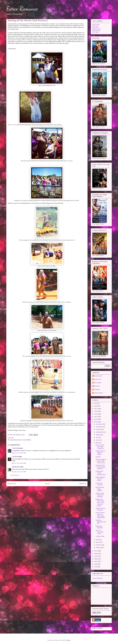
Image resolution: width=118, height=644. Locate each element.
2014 (96, 417)
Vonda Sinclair (16, 448)
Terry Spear (96, 32)
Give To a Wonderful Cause (99, 532)
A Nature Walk (100, 536)
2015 (96, 414)
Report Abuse (97, 628)
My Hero (98, 457)
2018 (96, 406)
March (98, 542)
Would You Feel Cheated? (100, 509)
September (99, 432)
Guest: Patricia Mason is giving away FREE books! (100, 515)
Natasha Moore (16, 467)
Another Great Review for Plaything (100, 495)
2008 (96, 559)
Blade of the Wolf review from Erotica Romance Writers (100, 502)
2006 (96, 564)
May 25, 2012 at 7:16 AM (19, 472)
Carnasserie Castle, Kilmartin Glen (101, 473)
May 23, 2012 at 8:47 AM (19, 453)
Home (47, 484)
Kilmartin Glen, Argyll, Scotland (100, 489)
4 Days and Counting (99, 484)
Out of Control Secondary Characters (100, 447)
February (99, 545)
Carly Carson (96, 24)
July (97, 437)
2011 (96, 551)
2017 (96, 409)
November (99, 427)
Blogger (68, 640)
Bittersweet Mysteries (99, 527)
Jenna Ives (95, 27)
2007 (96, 561)
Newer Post (12, 484)
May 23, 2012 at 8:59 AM (19, 463)
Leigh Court (96, 26)
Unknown (97, 386)
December (99, 424)
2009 (96, 556)
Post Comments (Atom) (50, 490)
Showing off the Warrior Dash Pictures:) (100, 467)
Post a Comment (15, 475)
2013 (96, 419)
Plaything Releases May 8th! (101, 522)
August (98, 435)
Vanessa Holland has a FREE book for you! (101, 461)
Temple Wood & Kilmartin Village (100, 453)
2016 (96, 411)
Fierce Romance (22, 9)
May (97, 443)
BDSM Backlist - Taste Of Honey (100, 479)
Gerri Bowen (16, 457)
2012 (96, 422)
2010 (96, 554)
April (98, 540)
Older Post (83, 484)
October (99, 429)
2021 (96, 403)
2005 (96, 567)
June (98, 440)
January (99, 548)
